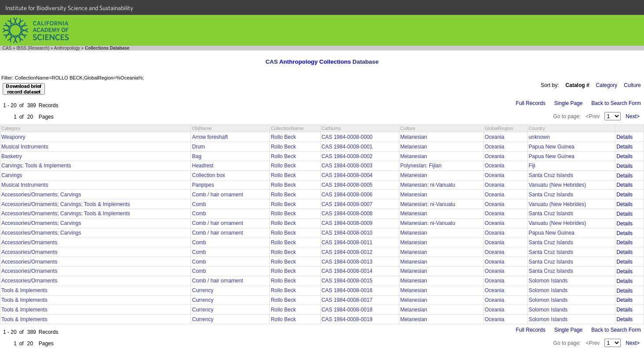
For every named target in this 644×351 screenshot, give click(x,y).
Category (607, 85)
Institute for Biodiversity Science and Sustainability (69, 8)
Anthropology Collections (315, 62)
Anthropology (67, 48)
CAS (7, 48)
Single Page (569, 103)
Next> (633, 116)
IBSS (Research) (33, 48)
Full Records (531, 103)
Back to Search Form (616, 103)
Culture (632, 85)
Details (624, 137)
